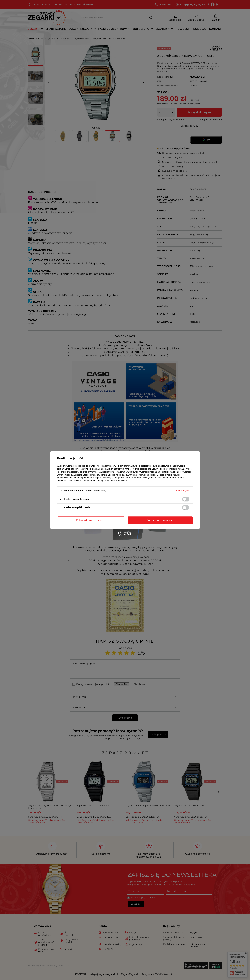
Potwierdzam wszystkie (160, 520)
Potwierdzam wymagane (91, 520)
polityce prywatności (89, 472)
